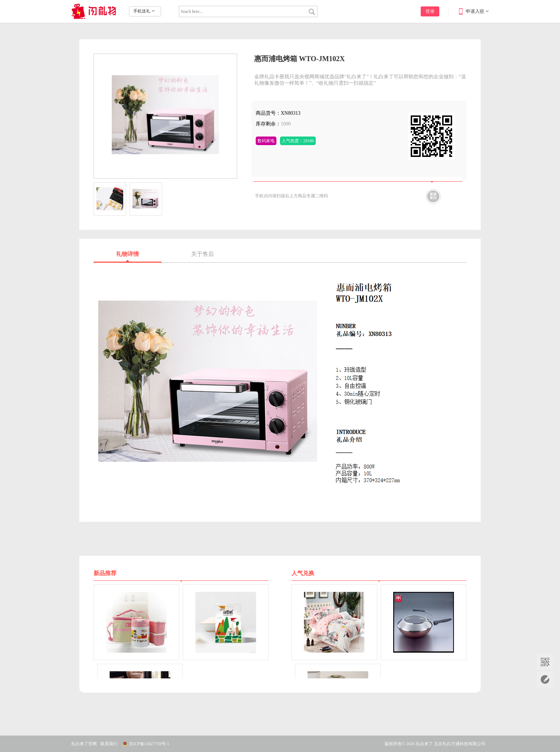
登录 (430, 11)
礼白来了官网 (84, 744)
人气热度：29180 (298, 141)
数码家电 (266, 141)
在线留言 (545, 680)
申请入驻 (475, 11)
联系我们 (109, 744)
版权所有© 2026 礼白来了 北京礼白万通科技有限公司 (435, 744)
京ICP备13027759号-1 (149, 744)
